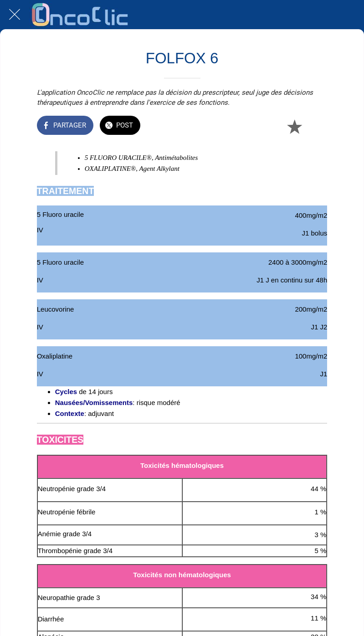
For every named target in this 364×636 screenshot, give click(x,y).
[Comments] (316, 126)
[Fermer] (15, 15)
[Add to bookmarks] (294, 126)
